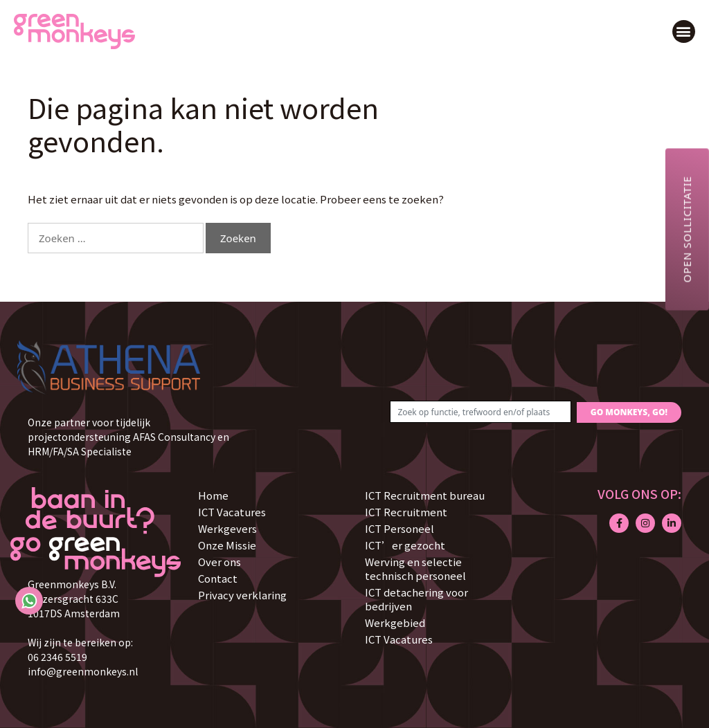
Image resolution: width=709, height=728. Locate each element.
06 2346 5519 (57, 657)
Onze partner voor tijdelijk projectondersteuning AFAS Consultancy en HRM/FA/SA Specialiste (128, 437)
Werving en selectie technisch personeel (415, 568)
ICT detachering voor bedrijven (416, 599)
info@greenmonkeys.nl (83, 671)
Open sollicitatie (687, 229)
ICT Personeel (400, 528)
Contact (218, 578)
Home (213, 495)
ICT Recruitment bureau (425, 495)
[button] (684, 31)
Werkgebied (395, 622)
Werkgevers (227, 528)
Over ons (219, 562)
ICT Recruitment (406, 512)
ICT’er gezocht (405, 545)
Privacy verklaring (242, 595)
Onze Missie (227, 545)
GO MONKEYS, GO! (629, 412)
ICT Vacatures (232, 512)
